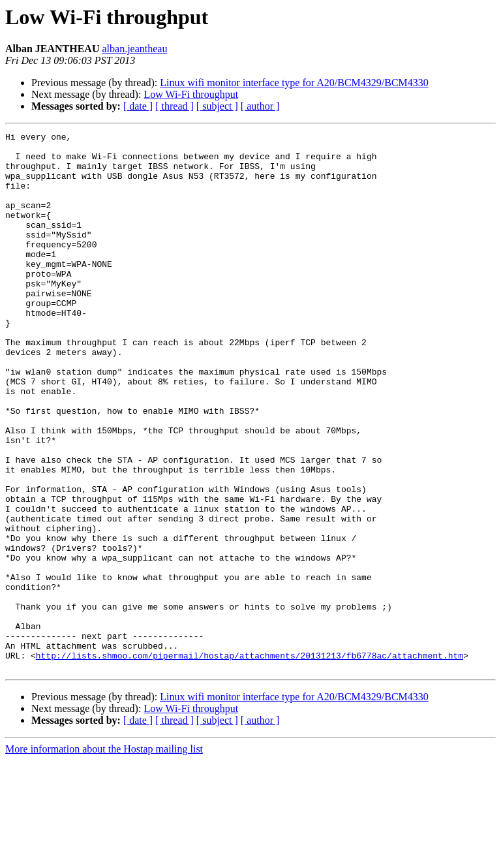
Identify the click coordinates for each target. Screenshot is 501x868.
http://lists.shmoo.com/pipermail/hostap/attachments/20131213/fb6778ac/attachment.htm (250, 761)
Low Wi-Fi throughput (191, 94)
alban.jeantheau (134, 49)
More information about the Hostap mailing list (104, 857)
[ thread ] (175, 106)
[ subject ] (217, 106)
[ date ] (138, 106)
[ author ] (260, 106)
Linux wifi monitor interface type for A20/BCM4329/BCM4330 (294, 83)
